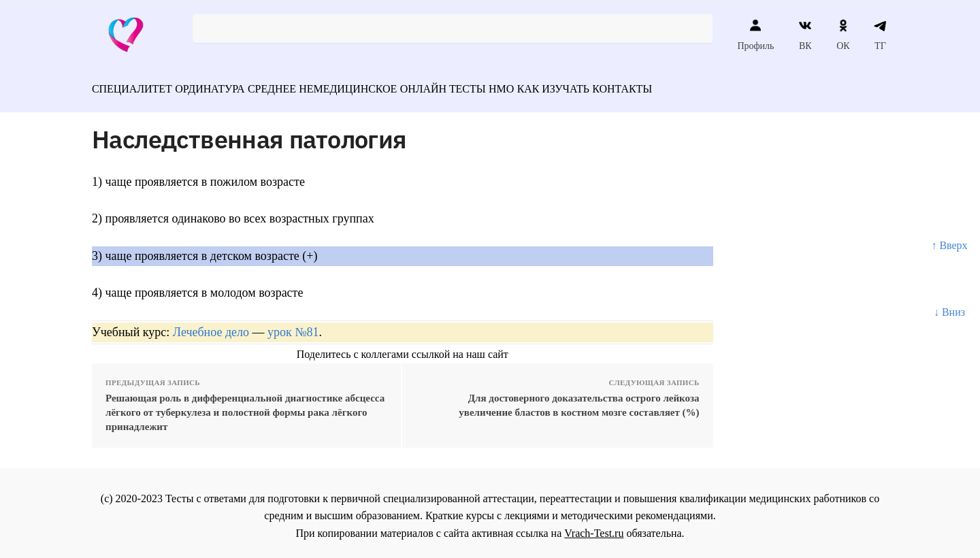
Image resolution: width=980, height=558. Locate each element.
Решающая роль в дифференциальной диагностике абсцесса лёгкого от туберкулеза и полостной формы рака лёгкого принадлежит (245, 406)
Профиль (755, 35)
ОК (843, 35)
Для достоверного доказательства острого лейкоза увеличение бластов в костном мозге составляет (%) (579, 398)
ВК (805, 35)
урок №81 (293, 325)
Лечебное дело (211, 325)
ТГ (880, 35)
